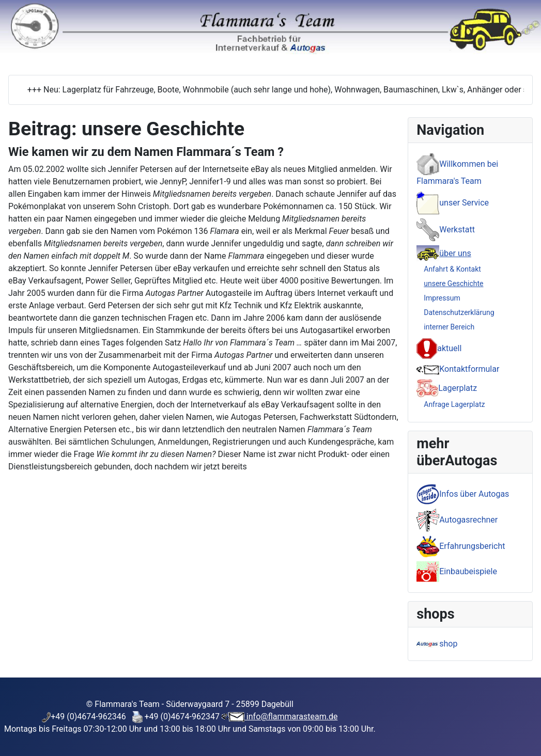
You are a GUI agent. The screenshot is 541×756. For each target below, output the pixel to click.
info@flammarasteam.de (291, 716)
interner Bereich (449, 327)
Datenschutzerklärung (459, 312)
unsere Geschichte (453, 283)
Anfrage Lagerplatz (454, 404)
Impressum (442, 298)
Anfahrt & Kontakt (452, 269)
